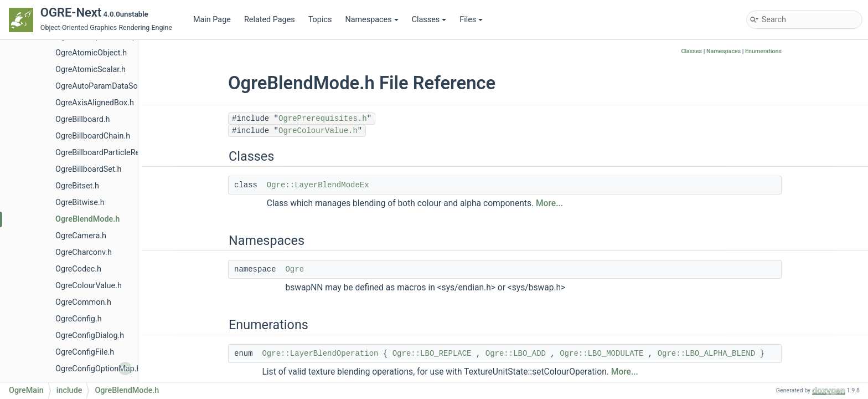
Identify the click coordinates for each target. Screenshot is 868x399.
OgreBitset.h (77, 186)
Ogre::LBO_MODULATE (601, 354)
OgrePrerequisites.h (323, 119)
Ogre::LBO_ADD (516, 354)
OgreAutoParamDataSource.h (107, 86)
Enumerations (763, 51)
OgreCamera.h (81, 236)
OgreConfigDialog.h (90, 336)
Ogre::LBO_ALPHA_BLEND (706, 354)
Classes (429, 20)
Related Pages (270, 20)
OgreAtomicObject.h (91, 53)
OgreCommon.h (83, 302)
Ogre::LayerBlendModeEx (318, 185)
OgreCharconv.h (84, 252)
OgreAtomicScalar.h (91, 70)
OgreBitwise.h (80, 203)
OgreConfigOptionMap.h (98, 369)
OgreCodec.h (78, 269)
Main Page (212, 20)
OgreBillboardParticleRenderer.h (112, 153)
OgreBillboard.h (83, 119)
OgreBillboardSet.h (88, 169)
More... (549, 203)
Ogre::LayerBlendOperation (320, 354)
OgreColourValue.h (89, 286)
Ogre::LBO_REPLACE (432, 354)
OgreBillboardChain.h (93, 136)
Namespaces (371, 20)
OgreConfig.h (79, 319)
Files (471, 20)
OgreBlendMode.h (87, 219)
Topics (320, 20)
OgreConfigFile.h (85, 352)
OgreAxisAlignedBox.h (95, 103)
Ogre (294, 269)
